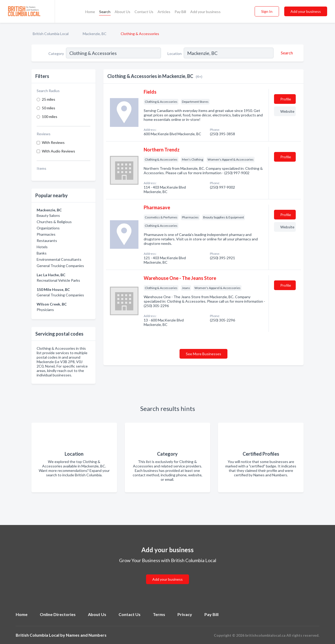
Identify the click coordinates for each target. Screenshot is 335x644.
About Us (122, 12)
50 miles (49, 108)
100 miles (50, 117)
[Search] (286, 53)
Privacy (185, 614)
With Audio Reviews (58, 151)
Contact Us (144, 12)
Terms (159, 614)
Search (105, 12)
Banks (42, 253)
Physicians (45, 310)
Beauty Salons (48, 215)
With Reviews (53, 142)
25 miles (49, 99)
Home (90, 12)
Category (56, 53)
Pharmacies (46, 234)
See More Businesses (203, 354)
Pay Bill (180, 12)
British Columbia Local (51, 34)
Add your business (205, 12)
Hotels (42, 247)
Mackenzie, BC (95, 34)
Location (175, 53)
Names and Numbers (86, 635)
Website (287, 111)
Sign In (267, 11)
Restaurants (47, 241)
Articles (164, 12)
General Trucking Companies (60, 266)
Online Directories (58, 614)
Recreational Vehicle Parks (58, 280)
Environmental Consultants (59, 259)
